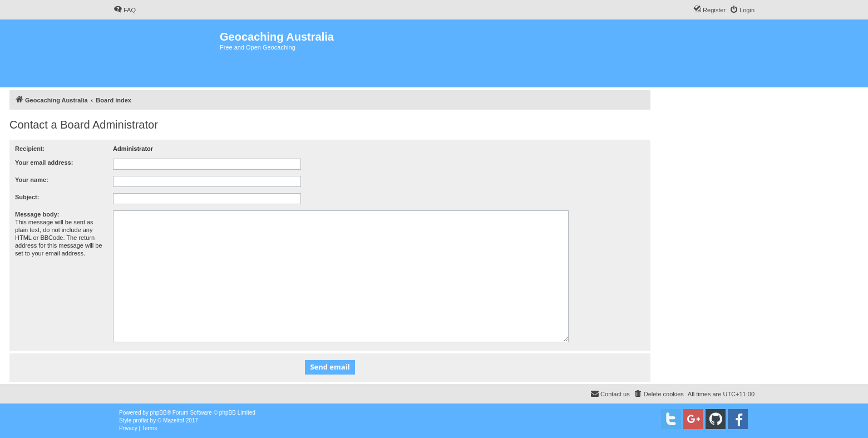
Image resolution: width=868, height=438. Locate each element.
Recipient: (30, 149)
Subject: (27, 197)
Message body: (37, 214)
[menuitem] (125, 10)
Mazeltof (174, 420)
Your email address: (44, 163)
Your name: (32, 180)
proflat (141, 420)
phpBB (159, 413)
